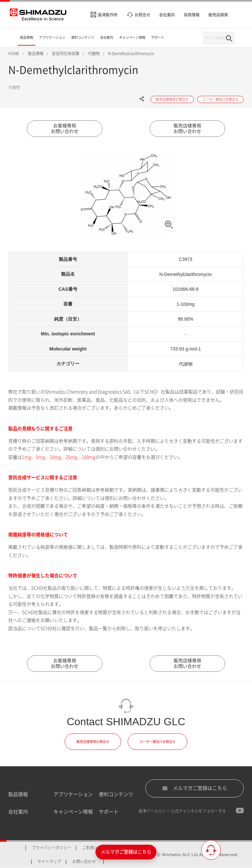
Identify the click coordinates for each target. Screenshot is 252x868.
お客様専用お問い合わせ (65, 128)
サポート (109, 812)
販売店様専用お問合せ (93, 742)
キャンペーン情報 (73, 812)
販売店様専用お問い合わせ (187, 128)
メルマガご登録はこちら (195, 788)
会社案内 (18, 812)
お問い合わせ (84, 861)
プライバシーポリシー (52, 848)
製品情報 (18, 794)
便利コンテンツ (116, 794)
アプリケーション (73, 794)
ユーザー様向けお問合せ (157, 742)
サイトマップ (49, 861)
